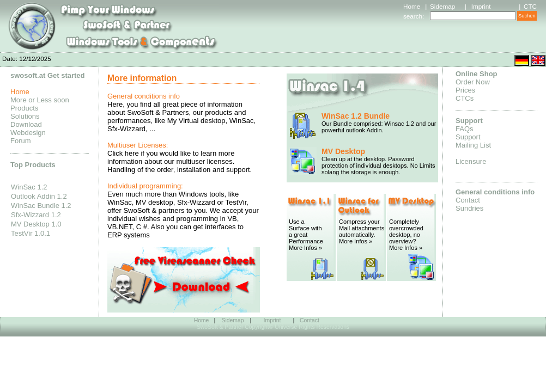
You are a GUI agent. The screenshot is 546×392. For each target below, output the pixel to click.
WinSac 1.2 (29, 187)
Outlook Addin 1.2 (39, 196)
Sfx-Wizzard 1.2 (36, 215)
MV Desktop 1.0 (36, 224)
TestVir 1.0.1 (31, 233)
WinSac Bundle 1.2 (41, 206)
